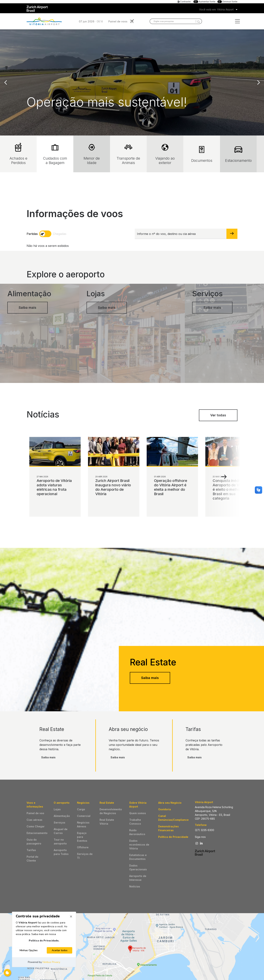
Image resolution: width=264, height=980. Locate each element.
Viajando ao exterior (165, 154)
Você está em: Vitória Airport (216, 9)
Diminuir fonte (227, 2)
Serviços (59, 823)
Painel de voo (35, 813)
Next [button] (258, 82)
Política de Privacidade (173, 837)
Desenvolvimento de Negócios (111, 811)
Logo (44, 21)
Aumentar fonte (205, 2)
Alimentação (62, 816)
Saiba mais (150, 678)
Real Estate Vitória (107, 822)
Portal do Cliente (32, 859)
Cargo (81, 809)
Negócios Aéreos (83, 824)
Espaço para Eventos (82, 837)
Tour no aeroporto (60, 842)
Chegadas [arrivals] (60, 234)
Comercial (84, 816)
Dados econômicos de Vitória (139, 845)
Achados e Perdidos (18, 154)
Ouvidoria (165, 809)
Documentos (202, 154)
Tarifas (31, 850)
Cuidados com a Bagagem (55, 154)
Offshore (83, 847)
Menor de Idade (92, 154)
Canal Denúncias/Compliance (173, 818)
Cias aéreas (34, 820)
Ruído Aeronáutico (137, 832)
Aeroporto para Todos (61, 852)
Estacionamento (238, 154)
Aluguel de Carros (61, 831)
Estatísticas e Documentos (138, 857)
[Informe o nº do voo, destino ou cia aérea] (181, 234)
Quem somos (138, 813)
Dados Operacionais (138, 867)
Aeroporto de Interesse (138, 878)
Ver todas (218, 415)
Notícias (135, 886)
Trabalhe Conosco (135, 822)
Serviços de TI (85, 856)
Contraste (185, 2)
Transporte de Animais (128, 154)
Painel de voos (118, 21)
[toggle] (45, 234)
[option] (132, 82)
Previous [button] (5, 82)
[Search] (198, 21)
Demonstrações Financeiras (168, 828)
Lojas (57, 809)
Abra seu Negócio (170, 803)
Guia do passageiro (34, 842)
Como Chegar (36, 826)
